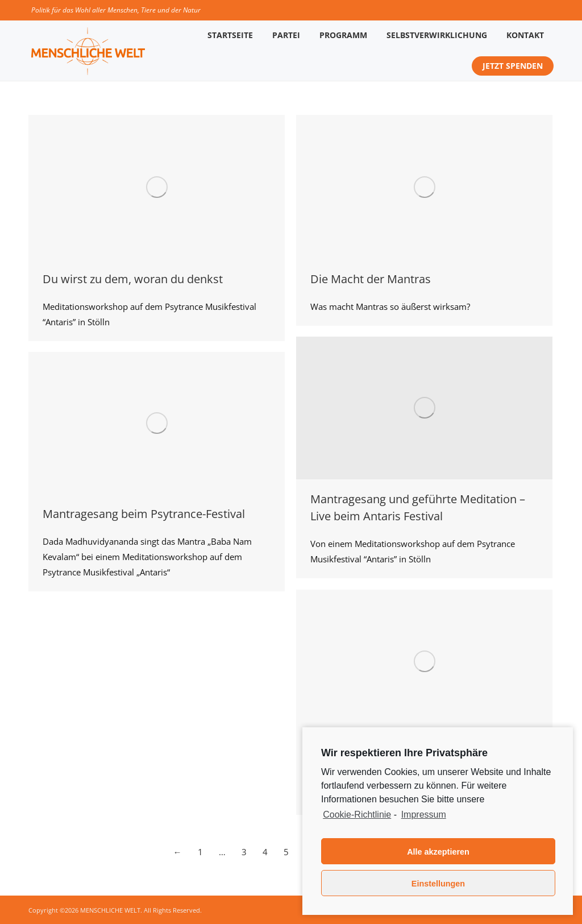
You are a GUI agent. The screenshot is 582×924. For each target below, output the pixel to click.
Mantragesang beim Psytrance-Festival (144, 514)
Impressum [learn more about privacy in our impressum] (424, 815)
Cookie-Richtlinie (357, 815)
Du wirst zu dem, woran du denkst (133, 279)
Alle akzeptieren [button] (438, 852)
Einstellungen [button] (438, 884)
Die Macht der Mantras (371, 279)
